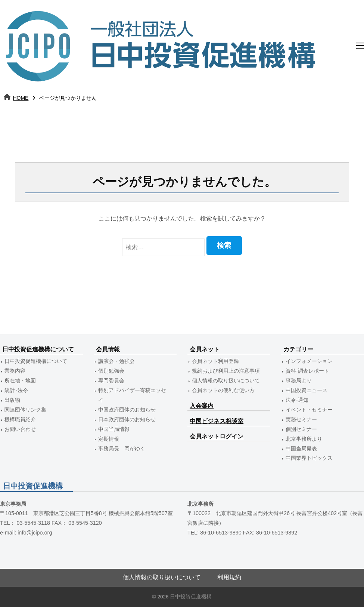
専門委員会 (111, 380)
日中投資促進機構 (191, 597)
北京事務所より (304, 439)
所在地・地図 (20, 380)
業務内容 (15, 371)
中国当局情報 (114, 429)
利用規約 (229, 577)
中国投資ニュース (307, 390)
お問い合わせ (20, 429)
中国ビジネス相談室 (217, 421)
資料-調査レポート (307, 371)
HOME (21, 98)
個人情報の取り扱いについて (226, 380)
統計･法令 (16, 390)
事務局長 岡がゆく (122, 449)
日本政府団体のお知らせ (127, 419)
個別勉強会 (111, 371)
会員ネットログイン (217, 436)
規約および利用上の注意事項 (226, 371)
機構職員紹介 (20, 419)
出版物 (12, 400)
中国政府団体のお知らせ (127, 410)
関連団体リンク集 (25, 410)
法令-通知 (297, 400)
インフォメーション (309, 361)
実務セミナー (301, 419)
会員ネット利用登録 (215, 361)
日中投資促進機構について (36, 361)
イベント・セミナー (309, 410)
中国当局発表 (301, 449)
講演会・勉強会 (116, 361)
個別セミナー (301, 429)
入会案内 (202, 406)
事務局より (299, 380)
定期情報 (109, 439)
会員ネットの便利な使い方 (223, 390)
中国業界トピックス (309, 458)
